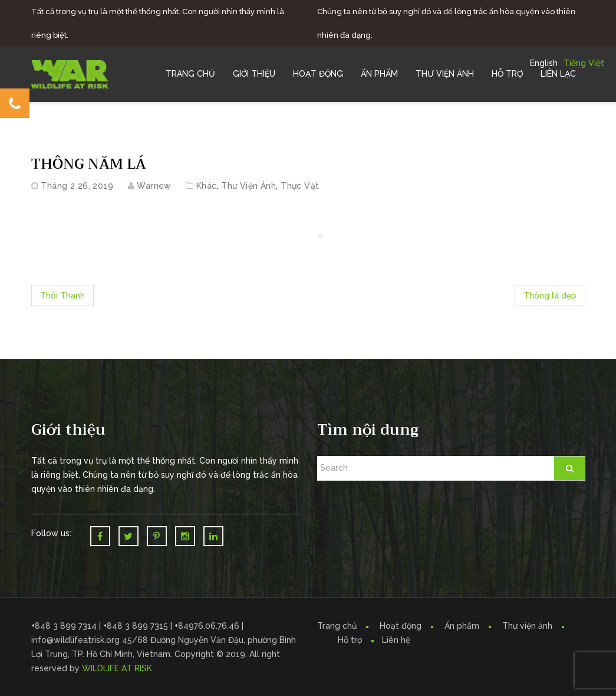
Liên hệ (396, 640)
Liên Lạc (558, 74)
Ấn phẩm (462, 626)
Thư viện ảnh (527, 626)
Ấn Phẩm (379, 74)
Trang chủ (190, 74)
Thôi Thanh (62, 296)
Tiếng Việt (584, 63)
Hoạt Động (318, 74)
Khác (207, 186)
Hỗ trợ (507, 74)
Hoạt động (401, 626)
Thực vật (300, 186)
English (544, 63)
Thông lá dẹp (550, 296)
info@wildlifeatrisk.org (77, 640)
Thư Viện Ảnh (445, 74)
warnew (154, 186)
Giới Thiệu (254, 74)
